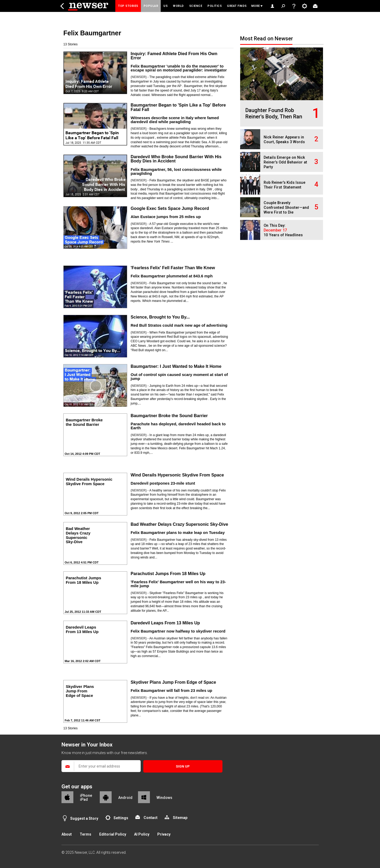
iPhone (86, 795)
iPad (84, 799)
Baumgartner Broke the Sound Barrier (169, 416)
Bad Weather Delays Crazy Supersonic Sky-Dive (179, 524)
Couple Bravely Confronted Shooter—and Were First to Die (286, 208)
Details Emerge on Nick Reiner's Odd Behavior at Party (285, 162)
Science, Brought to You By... (160, 317)
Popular (151, 6)
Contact (151, 818)
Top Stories (128, 6)
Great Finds (237, 6)
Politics (215, 6)
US (165, 6)
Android (125, 798)
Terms (85, 834)
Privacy (164, 834)
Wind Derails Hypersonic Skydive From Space (177, 475)
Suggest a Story (84, 818)
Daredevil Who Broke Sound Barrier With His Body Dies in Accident (176, 159)
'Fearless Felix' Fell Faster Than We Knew (173, 268)
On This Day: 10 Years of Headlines (283, 230)
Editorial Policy (113, 834)
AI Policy (142, 834)
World (178, 6)
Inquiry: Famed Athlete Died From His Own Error (174, 56)
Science (196, 6)
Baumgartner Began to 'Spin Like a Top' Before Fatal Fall (178, 107)
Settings (121, 818)
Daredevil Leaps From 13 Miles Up (165, 623)
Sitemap (180, 818)
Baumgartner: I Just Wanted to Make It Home (176, 366)
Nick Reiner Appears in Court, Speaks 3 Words (284, 140)
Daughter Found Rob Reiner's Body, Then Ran (274, 113)
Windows (164, 798)
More (256, 6)
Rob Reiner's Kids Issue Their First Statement (284, 185)
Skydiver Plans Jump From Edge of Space (173, 682)
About (67, 834)
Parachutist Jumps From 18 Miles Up (168, 573)
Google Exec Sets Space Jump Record (170, 208)
